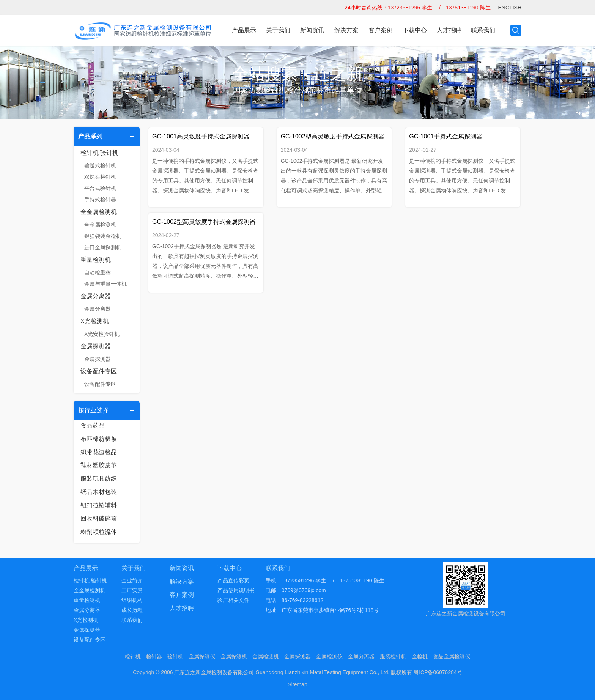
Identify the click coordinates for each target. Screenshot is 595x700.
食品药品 (93, 426)
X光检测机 (95, 321)
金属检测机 (266, 656)
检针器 (154, 656)
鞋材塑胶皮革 (99, 465)
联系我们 (483, 30)
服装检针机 (393, 656)
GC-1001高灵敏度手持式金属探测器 (201, 136)
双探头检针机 (100, 177)
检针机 (133, 656)
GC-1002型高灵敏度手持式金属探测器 (333, 136)
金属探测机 (234, 656)
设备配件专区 (99, 371)
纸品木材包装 (99, 492)
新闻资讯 (312, 30)
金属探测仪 (202, 656)
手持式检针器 (100, 200)
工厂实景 (132, 590)
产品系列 (90, 136)
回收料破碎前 (99, 518)
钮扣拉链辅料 (99, 505)
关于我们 (278, 30)
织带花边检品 (99, 452)
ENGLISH (510, 8)
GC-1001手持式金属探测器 (446, 136)
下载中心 (415, 30)
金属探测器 (96, 346)
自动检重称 (98, 272)
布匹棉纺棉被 (99, 439)
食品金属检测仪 (452, 656)
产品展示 (244, 30)
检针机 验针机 (99, 153)
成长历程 (132, 610)
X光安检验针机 (102, 334)
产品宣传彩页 (233, 580)
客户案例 (381, 30)
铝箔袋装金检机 (103, 236)
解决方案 (346, 30)
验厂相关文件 (233, 600)
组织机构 (132, 600)
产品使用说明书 (236, 590)
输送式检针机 (100, 165)
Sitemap (297, 684)
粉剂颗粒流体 (99, 532)
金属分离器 (96, 296)
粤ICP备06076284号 (438, 672)
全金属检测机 (99, 212)
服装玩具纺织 (99, 479)
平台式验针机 (100, 188)
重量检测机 (96, 260)
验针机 (175, 656)
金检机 (420, 656)
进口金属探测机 (103, 247)
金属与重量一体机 (105, 284)
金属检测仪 (329, 656)
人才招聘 (449, 30)
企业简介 (132, 580)
